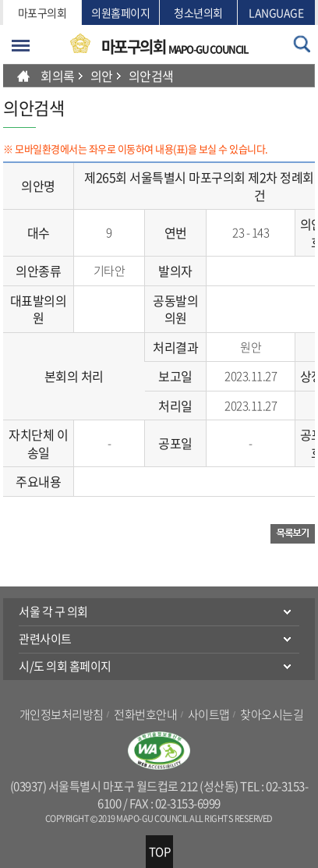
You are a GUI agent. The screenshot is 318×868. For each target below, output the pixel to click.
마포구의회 (42, 12)
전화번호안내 (145, 714)
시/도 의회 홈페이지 (65, 666)
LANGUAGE (276, 12)
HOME (23, 76)
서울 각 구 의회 (53, 611)
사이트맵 (209, 714)
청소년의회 (198, 12)
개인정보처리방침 (62, 714)
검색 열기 (302, 44)
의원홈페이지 (120, 12)
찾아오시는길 (272, 714)
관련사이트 (45, 639)
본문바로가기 (4, 0)
